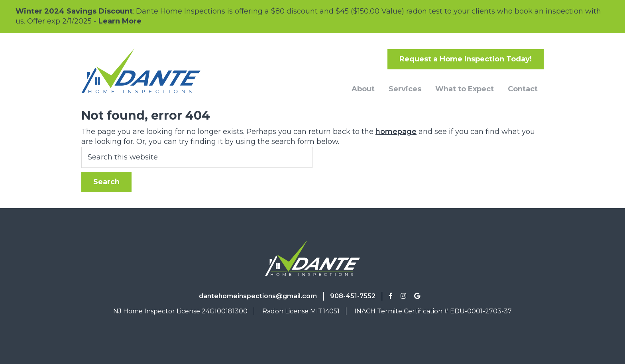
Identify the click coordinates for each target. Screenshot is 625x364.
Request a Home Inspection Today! (466, 59)
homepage (396, 132)
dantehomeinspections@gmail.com (258, 296)
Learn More (120, 21)
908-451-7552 (353, 296)
